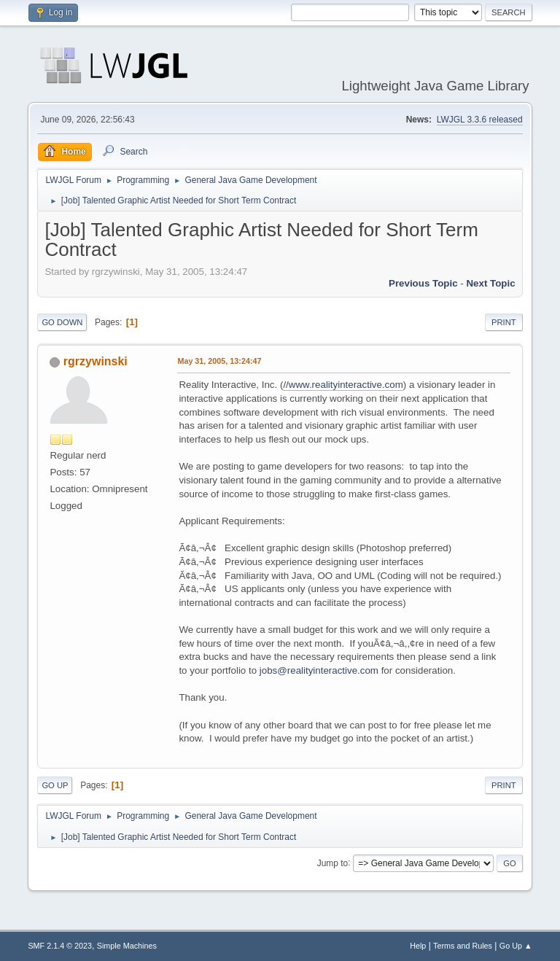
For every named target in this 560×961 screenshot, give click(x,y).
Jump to (333, 863)
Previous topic (423, 283)
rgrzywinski (96, 361)
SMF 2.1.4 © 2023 (60, 946)
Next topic (490, 283)
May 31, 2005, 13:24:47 (219, 361)
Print (504, 322)
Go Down (62, 322)
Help (418, 946)
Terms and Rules (463, 946)
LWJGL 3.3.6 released (480, 120)
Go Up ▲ (516, 946)
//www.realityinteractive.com (343, 385)
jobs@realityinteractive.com (319, 670)
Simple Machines (127, 946)
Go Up (55, 785)
